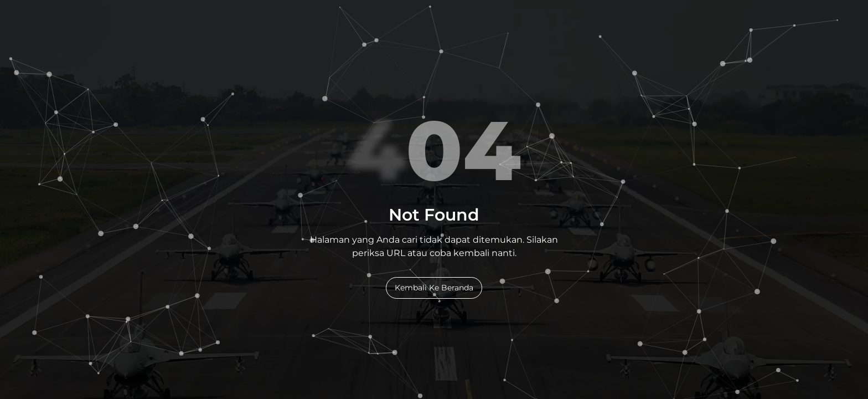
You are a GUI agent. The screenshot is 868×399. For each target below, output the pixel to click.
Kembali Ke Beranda (434, 288)
